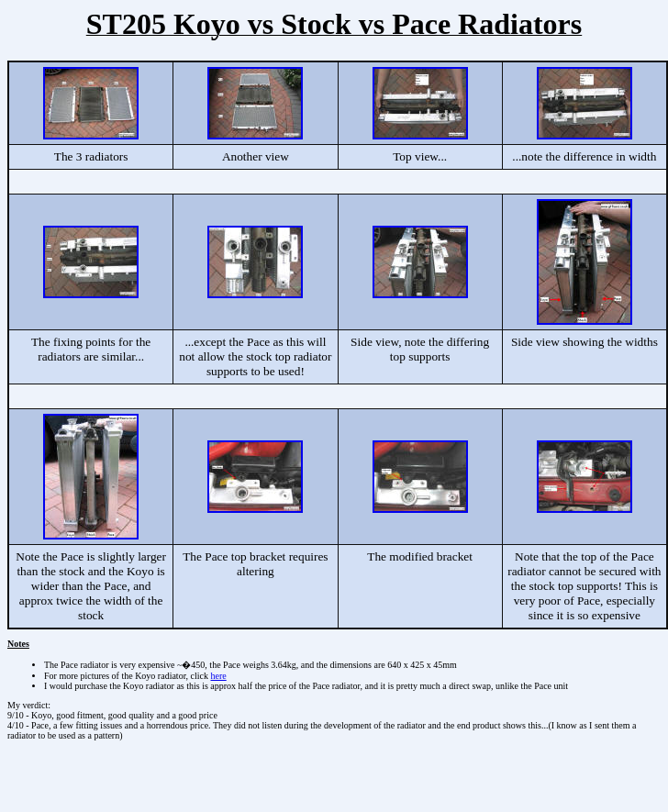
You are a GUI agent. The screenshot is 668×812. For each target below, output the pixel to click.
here (219, 676)
